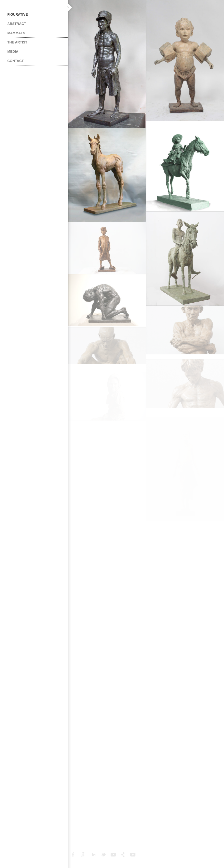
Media (13, 52)
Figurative (18, 14)
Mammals (16, 33)
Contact (15, 61)
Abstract (17, 24)
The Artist (17, 42)
